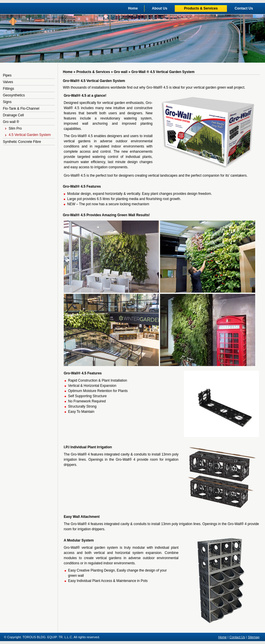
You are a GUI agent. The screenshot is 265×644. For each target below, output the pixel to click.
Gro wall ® (11, 122)
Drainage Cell (13, 115)
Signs (7, 102)
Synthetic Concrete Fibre (22, 142)
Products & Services (201, 8)
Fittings (9, 89)
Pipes (7, 75)
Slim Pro (13, 128)
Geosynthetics (14, 95)
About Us (160, 8)
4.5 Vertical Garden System (28, 135)
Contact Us (244, 8)
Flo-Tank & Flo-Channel (21, 109)
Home (133, 8)
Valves (8, 82)
